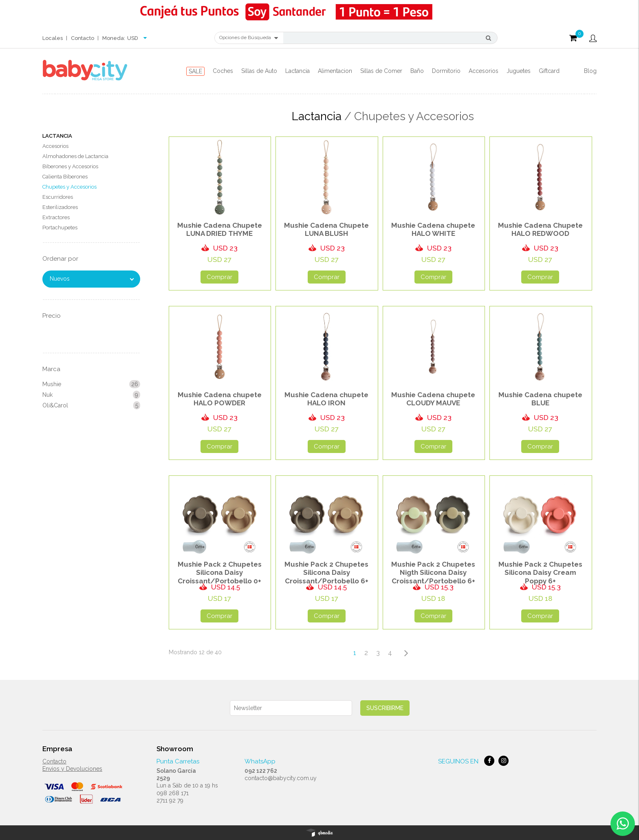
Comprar (219, 277)
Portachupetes (60, 228)
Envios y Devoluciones (72, 769)
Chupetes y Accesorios (69, 187)
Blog (590, 71)
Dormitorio (446, 71)
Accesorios (484, 71)
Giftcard (549, 71)
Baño (417, 71)
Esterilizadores (60, 207)
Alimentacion (335, 71)
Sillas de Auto (259, 71)
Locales (53, 38)
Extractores (56, 217)
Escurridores (58, 197)
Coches (223, 71)
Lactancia (297, 71)
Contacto (83, 38)
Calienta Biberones (65, 177)
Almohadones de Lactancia (75, 156)
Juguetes (519, 71)
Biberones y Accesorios (70, 166)
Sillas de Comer (381, 71)
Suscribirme (385, 708)
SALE (195, 71)
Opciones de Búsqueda (249, 38)
